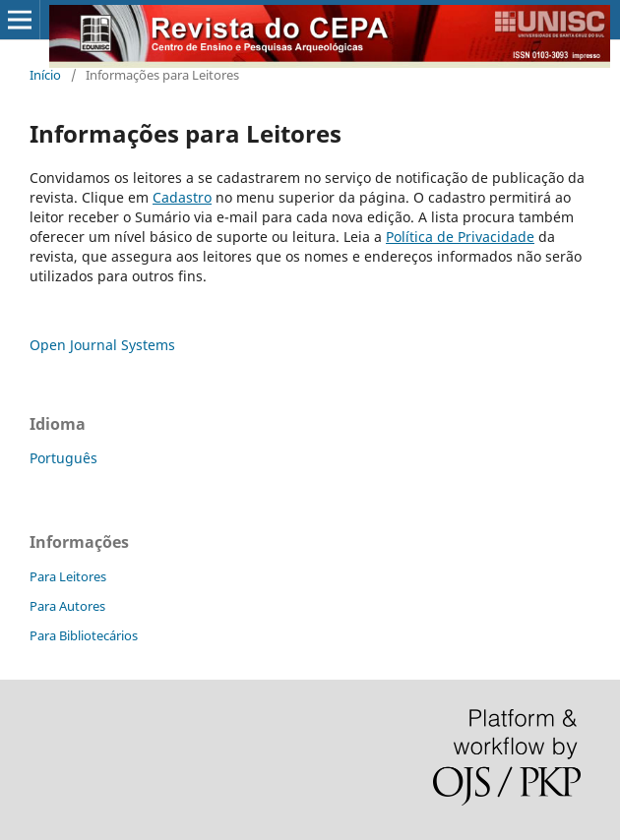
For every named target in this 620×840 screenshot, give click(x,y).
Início (45, 75)
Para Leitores (68, 576)
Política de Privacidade (460, 237)
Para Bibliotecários (84, 635)
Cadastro (182, 197)
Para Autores (67, 606)
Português (63, 458)
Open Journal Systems (102, 345)
